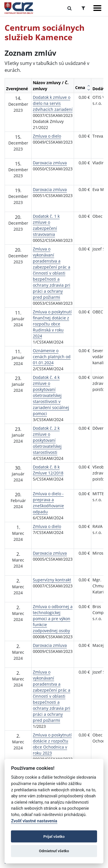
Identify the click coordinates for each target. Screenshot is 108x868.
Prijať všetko (54, 837)
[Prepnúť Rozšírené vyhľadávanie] (83, 8)
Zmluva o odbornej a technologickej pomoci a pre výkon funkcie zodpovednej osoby (53, 619)
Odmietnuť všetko (54, 851)
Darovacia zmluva (50, 163)
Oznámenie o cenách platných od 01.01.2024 (52, 357)
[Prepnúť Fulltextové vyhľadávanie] (70, 8)
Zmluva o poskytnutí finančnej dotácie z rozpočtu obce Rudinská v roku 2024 (52, 324)
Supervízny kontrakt (52, 580)
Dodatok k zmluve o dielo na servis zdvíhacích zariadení (53, 103)
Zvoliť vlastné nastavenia (34, 821)
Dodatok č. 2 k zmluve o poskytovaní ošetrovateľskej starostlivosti (47, 440)
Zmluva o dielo (47, 136)
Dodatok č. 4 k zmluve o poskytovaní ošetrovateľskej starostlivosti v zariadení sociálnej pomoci (51, 395)
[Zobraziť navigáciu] (97, 8)
